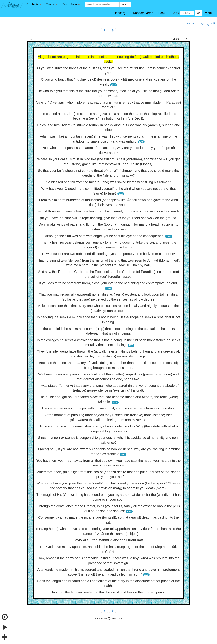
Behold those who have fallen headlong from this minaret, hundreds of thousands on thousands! (108, 211)
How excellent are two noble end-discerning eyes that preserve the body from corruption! (109, 254)
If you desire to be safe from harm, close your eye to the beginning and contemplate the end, (108, 283)
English (191, 24)
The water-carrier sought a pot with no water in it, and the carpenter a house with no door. (108, 408)
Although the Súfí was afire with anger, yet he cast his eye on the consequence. (105, 236)
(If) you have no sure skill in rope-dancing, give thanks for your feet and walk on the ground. (108, 218)
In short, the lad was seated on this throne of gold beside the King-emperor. (108, 592)
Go (198, 13)
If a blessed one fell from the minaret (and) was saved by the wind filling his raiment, (109, 182)
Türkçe (201, 24)
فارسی (211, 24)
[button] (34, 4)
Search (125, 4)
